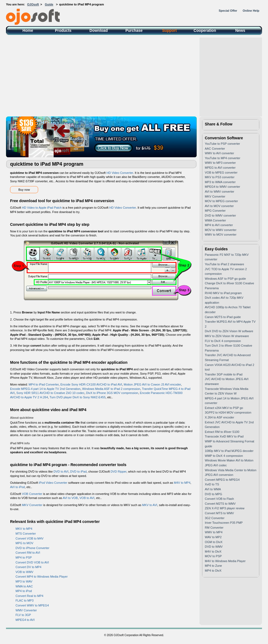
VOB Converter (32, 494)
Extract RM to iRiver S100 (222, 432)
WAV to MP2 (213, 537)
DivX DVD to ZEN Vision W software (229, 331)
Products (63, 30)
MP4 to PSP (24, 557)
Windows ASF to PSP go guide (225, 279)
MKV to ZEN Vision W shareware (227, 336)
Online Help (251, 11)
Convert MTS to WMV (219, 513)
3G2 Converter (215, 518)
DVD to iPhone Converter (32, 548)
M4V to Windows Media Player (225, 561)
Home (28, 30)
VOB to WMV (24, 572)
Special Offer (228, 11)
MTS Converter (26, 534)
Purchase (134, 30)
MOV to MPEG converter (221, 201)
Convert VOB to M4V (30, 538)
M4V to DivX (213, 551)
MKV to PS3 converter (220, 177)
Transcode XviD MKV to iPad (224, 436)
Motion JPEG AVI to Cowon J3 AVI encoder (152, 384)
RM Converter (214, 528)
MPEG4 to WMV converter (223, 187)
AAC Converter (215, 149)
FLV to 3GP (23, 615)
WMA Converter (215, 220)
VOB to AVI (87, 498)
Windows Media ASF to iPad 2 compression (111, 389)
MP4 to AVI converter (219, 225)
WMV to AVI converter (219, 153)
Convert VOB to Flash (219, 499)
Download (99, 30)
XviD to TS (212, 484)
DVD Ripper (118, 472)
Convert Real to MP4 (29, 596)
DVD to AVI (61, 472)
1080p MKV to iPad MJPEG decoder (229, 451)
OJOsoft (33, 4)
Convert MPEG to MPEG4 (222, 480)
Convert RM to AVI (28, 553)
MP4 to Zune (213, 566)
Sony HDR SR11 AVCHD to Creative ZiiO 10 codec (50, 393)
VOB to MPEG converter (221, 172)
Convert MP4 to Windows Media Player (42, 577)
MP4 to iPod (24, 591)
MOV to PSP (213, 556)
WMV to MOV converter (221, 235)
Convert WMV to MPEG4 (32, 605)
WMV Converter (26, 610)
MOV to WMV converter (221, 230)
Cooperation (205, 30)
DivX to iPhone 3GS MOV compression (112, 393)
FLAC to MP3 (25, 600)
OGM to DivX (214, 542)
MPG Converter (215, 211)
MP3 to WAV (24, 581)
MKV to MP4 (24, 529)
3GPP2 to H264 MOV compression (228, 412)
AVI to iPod (17, 487)
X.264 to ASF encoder (220, 417)
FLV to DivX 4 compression (223, 341)
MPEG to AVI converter (220, 168)
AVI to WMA (213, 489)
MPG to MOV (24, 543)
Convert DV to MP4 (28, 567)
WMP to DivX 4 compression (224, 456)
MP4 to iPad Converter (44, 384)
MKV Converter (32, 505)
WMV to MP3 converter (220, 163)
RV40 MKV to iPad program (223, 293)
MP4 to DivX (213, 571)
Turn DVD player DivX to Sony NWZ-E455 (78, 397)
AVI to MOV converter (219, 206)
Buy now (24, 190)
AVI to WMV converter (220, 192)
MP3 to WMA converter (220, 182)
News (240, 30)
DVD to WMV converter (220, 215)
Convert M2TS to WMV (220, 504)
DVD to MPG (214, 494)
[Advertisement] (134, 76)
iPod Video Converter (53, 483)
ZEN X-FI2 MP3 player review (225, 508)
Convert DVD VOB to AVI (32, 562)
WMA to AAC (24, 586)
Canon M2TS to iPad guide (223, 317)
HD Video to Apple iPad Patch (42, 208)
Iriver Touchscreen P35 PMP (224, 523)
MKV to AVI (150, 505)
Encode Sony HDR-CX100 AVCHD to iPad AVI (91, 384)
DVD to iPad (79, 472)
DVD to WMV (214, 547)
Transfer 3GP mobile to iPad (224, 374)
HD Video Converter (120, 173)
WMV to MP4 (214, 532)
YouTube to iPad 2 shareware (224, 264)
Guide (49, 4)
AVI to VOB (70, 498)
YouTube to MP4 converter (223, 158)
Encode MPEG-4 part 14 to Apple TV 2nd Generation (45, 389)
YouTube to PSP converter (222, 144)
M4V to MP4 (182, 483)
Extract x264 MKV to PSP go (224, 408)
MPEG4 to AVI (25, 620)
